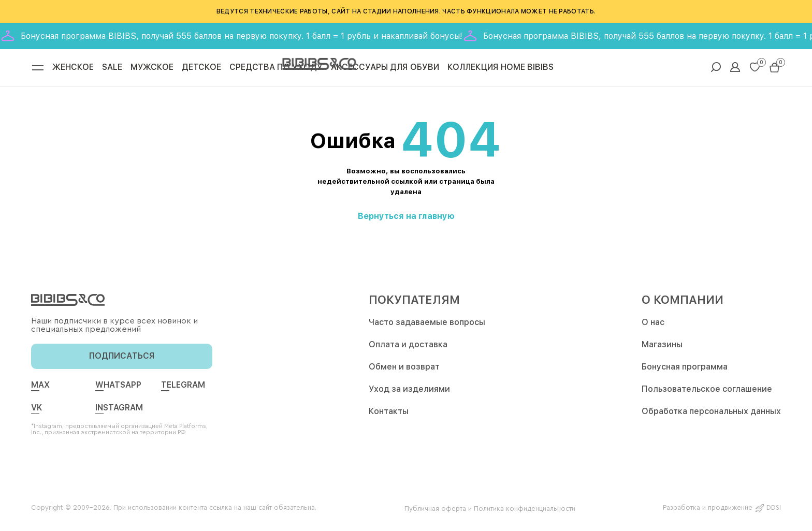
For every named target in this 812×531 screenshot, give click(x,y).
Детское (201, 69)
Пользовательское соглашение (707, 392)
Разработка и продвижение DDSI (722, 511)
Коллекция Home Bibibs (501, 69)
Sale (112, 69)
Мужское (152, 69)
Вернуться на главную (406, 219)
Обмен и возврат (404, 370)
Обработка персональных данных (711, 414)
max (40, 388)
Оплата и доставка (408, 348)
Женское (73, 69)
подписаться (122, 359)
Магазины (662, 348)
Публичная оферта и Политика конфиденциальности (490, 511)
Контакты (389, 414)
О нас (653, 325)
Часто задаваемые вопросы (427, 325)
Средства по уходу (276, 69)
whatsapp (118, 388)
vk (37, 411)
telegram (183, 388)
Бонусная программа (685, 370)
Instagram (119, 411)
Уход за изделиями (409, 392)
